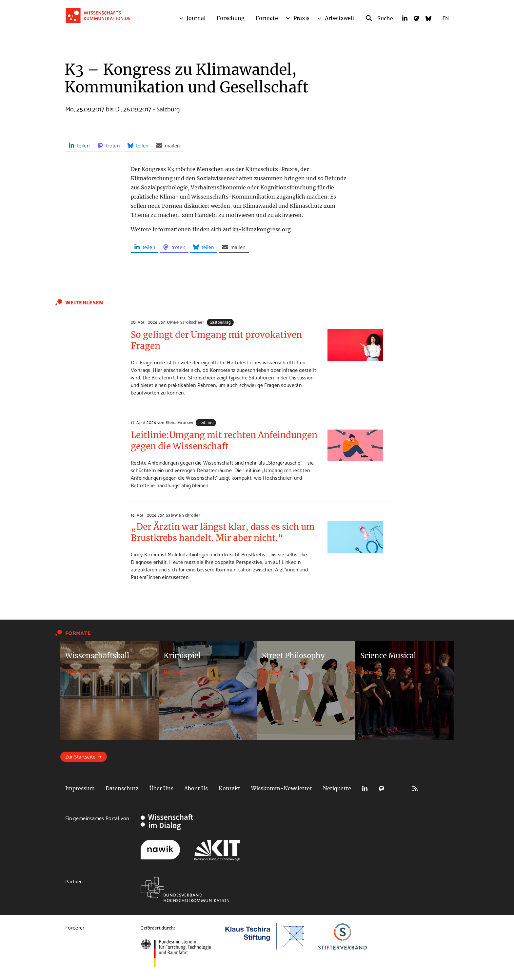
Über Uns (161, 788)
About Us (196, 788)
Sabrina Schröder (183, 515)
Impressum (80, 788)
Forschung (231, 18)
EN (446, 18)
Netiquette (337, 788)
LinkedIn (365, 788)
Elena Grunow (179, 422)
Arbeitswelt (340, 18)
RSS (415, 788)
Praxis (301, 18)
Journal (196, 18)
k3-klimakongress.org (262, 229)
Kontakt (229, 788)
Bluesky (398, 788)
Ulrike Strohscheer (186, 322)
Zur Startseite (80, 756)
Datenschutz (122, 788)
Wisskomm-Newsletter (282, 788)
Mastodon (382, 788)
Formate (267, 18)
